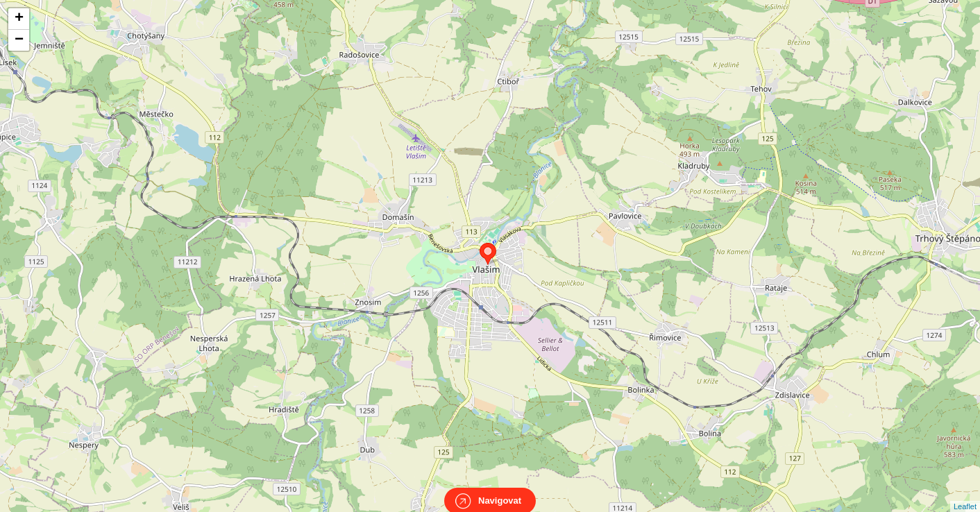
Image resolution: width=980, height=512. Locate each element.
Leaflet (965, 494)
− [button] (19, 40)
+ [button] (19, 19)
